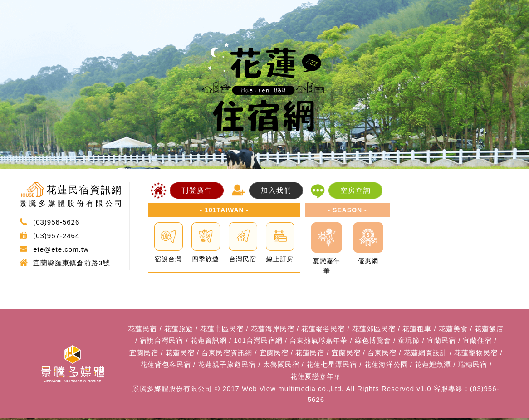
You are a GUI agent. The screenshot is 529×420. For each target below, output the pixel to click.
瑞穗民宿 (473, 366)
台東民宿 (382, 354)
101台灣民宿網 (258, 341)
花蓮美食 (453, 329)
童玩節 (409, 341)
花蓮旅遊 (179, 329)
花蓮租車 (417, 329)
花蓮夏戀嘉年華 (316, 378)
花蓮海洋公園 (386, 366)
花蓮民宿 (142, 329)
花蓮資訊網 (209, 341)
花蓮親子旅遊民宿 (227, 366)
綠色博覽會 (373, 341)
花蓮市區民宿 (222, 329)
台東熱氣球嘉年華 (319, 341)
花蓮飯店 (489, 329)
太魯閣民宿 (281, 366)
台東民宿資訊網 (227, 354)
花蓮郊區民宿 (374, 329)
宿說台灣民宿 (162, 341)
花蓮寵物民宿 (476, 354)
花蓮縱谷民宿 (323, 329)
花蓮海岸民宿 (273, 329)
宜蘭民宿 (441, 341)
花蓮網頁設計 (426, 354)
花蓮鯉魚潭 (433, 366)
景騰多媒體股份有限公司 (172, 390)
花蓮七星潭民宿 (332, 366)
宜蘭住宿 (478, 341)
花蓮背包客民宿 (166, 366)
